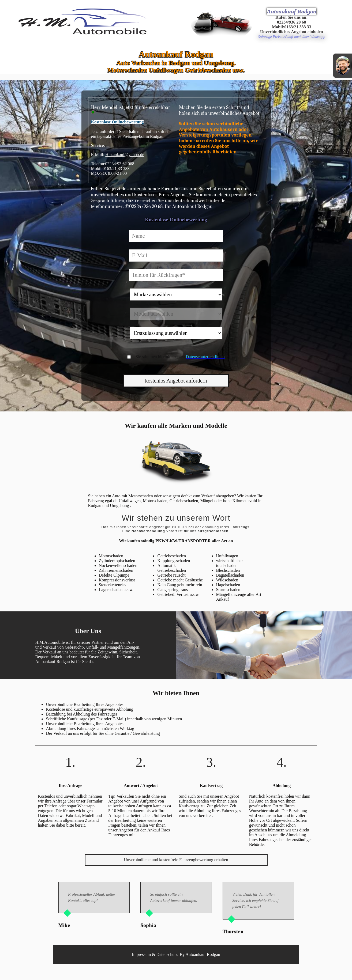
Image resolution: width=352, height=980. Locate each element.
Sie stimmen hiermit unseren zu (183, 357)
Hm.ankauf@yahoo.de (125, 155)
